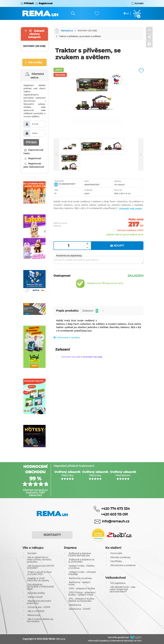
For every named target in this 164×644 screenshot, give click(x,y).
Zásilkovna (75, 605)
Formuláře (116, 553)
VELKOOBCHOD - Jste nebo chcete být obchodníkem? (122, 589)
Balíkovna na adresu (80, 578)
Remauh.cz (64, 31)
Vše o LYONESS (36, 611)
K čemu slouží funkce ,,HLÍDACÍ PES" (39, 573)
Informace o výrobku (67, 337)
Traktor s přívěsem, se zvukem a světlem (80, 36)
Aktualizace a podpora (123, 565)
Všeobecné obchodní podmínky (39, 602)
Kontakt (32, 553)
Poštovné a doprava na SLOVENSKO (81, 561)
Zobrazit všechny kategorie (36, 34)
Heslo (35, 133)
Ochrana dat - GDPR (39, 607)
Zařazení (93, 311)
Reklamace (34, 615)
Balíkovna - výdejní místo (79, 583)
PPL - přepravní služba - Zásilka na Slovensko (82, 600)
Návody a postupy (120, 557)
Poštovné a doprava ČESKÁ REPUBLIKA (79, 554)
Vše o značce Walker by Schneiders (40, 620)
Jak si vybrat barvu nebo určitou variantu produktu (39, 559)
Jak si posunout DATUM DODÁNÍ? (40, 567)
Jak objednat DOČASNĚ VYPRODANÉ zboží (40, 587)
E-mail (35, 124)
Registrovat (33, 158)
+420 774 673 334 (115, 508)
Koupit (117, 246)
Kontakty (52, 535)
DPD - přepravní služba (82, 588)
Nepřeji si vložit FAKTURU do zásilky (38, 579)
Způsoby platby (36, 593)
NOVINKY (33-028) (87, 31)
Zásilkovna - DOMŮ (80, 609)
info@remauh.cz (116, 521)
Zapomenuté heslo (33, 152)
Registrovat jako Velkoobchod (34, 165)
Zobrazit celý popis (130, 209)
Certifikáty (116, 561)
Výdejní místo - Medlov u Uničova (81, 567)
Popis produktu (67, 311)
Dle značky (35, 62)
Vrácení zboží (35, 597)
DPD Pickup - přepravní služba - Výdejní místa (82, 594)
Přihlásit (31, 142)
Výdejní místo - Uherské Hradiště (82, 573)
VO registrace (118, 583)
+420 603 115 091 (112, 514)
